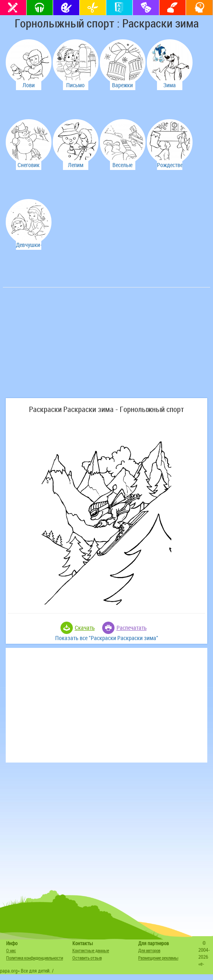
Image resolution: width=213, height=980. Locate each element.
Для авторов (149, 950)
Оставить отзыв (87, 958)
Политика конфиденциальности (35, 958)
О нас (11, 950)
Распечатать (132, 628)
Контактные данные (91, 950)
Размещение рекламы (158, 958)
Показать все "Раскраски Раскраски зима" (107, 638)
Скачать (85, 628)
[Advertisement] (66, 347)
